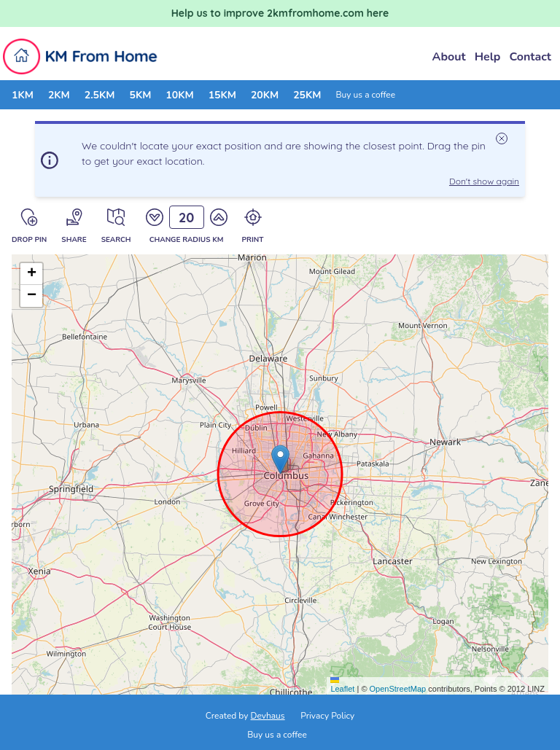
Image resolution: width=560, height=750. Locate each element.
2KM (59, 95)
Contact (530, 57)
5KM (140, 95)
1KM (23, 95)
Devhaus (268, 716)
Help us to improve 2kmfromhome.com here (280, 13)
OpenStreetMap (398, 689)
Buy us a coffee (365, 95)
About (449, 57)
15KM (222, 95)
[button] (280, 460)
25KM (307, 95)
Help (488, 57)
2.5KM (100, 95)
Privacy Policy (327, 716)
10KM (179, 95)
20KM (265, 95)
